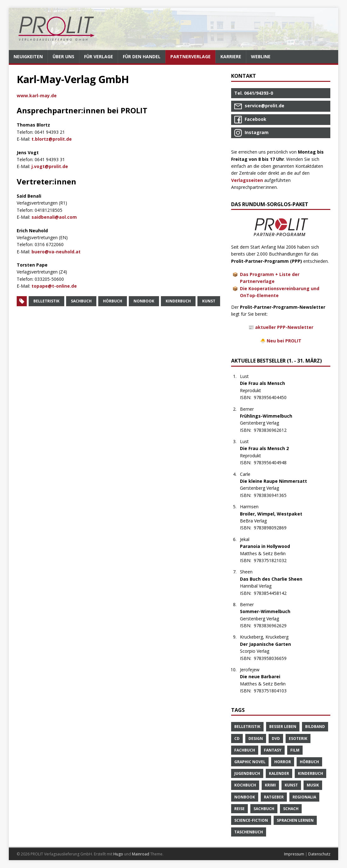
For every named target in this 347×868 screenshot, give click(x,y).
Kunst (209, 301)
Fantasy (273, 750)
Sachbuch (81, 301)
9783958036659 (273, 658)
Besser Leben (283, 727)
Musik (313, 785)
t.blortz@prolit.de (52, 139)
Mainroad (141, 854)
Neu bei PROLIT (284, 341)
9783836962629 (273, 626)
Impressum (294, 854)
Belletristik (46, 301)
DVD (276, 738)
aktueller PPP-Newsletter (284, 327)
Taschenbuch (249, 832)
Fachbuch (245, 750)
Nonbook (144, 301)
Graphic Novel (250, 762)
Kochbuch (245, 785)
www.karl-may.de (37, 96)
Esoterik (298, 738)
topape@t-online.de (54, 286)
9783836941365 (273, 495)
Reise (239, 809)
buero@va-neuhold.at (56, 252)
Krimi (270, 785)
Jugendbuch (247, 773)
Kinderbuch (178, 301)
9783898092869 (273, 528)
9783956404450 (273, 397)
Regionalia (304, 797)
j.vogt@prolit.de (50, 166)
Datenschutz (319, 854)
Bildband (315, 727)
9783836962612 (273, 430)
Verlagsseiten (247, 180)
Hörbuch (113, 301)
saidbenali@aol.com (54, 217)
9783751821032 (273, 560)
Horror (283, 762)
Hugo (118, 854)
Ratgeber (274, 797)
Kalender (279, 773)
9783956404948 (273, 462)
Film (295, 750)
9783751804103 (273, 691)
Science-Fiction (251, 820)
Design (256, 738)
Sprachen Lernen (295, 820)
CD (237, 738)
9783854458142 (273, 593)
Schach (291, 809)
